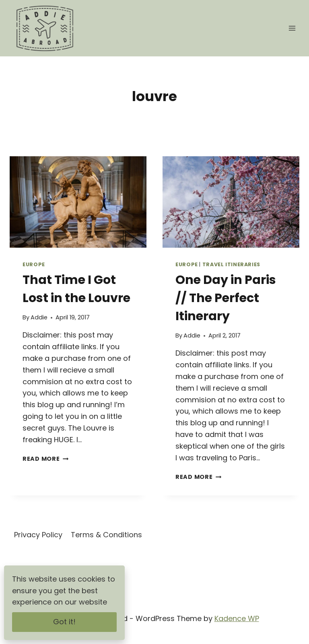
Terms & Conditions (106, 535)
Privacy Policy (38, 535)
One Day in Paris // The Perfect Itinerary (226, 298)
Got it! (64, 622)
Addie (39, 317)
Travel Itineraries (231, 264)
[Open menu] (292, 28)
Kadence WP (237, 618)
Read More (45, 459)
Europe (34, 264)
